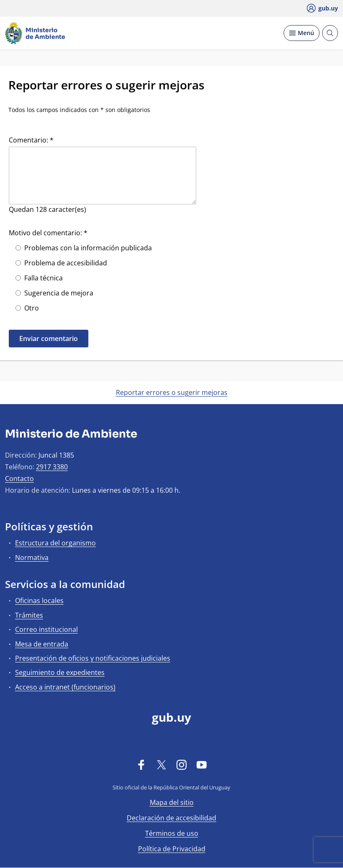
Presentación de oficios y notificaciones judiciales (93, 658)
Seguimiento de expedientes (60, 672)
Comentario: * (31, 140)
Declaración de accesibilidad (171, 818)
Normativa (32, 557)
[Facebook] (141, 764)
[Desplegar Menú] (302, 33)
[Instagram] (182, 764)
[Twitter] (161, 764)
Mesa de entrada (42, 644)
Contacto (19, 479)
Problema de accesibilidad (66, 263)
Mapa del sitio (172, 802)
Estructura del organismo (55, 543)
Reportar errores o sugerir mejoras (172, 392)
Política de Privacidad (172, 849)
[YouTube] (202, 764)
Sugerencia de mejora (59, 293)
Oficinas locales (39, 601)
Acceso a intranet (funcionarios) (65, 687)
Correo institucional (46, 629)
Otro (32, 308)
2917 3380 (52, 467)
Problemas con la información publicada (88, 248)
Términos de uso (172, 833)
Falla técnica (44, 278)
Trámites (29, 615)
